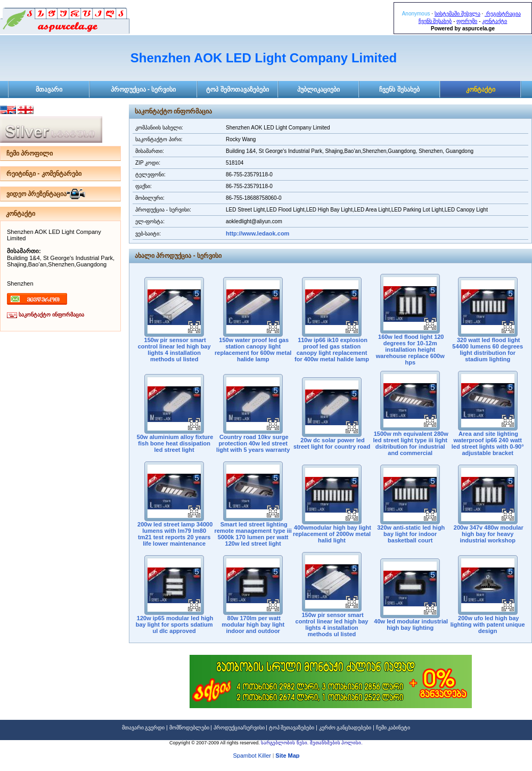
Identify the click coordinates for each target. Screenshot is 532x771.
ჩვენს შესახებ (435, 21)
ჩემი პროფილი (30, 153)
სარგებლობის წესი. (285, 743)
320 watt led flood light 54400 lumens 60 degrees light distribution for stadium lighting (488, 350)
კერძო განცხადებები (345, 728)
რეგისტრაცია (503, 14)
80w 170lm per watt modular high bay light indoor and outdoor (253, 624)
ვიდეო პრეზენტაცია (36, 194)
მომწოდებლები (189, 728)
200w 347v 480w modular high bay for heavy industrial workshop (488, 534)
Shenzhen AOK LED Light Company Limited (264, 58)
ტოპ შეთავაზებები (292, 728)
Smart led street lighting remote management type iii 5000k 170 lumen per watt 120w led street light (253, 534)
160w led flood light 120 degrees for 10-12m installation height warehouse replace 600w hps (410, 350)
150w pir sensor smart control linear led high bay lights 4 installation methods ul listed (174, 350)
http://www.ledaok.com (257, 233)
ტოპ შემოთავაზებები (237, 90)
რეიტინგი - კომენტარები (44, 174)
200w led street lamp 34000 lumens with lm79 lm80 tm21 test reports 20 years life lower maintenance (174, 534)
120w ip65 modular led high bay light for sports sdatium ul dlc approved (174, 624)
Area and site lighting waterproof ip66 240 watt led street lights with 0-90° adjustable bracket (488, 443)
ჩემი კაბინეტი (393, 728)
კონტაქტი (494, 21)
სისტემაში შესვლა (457, 14)
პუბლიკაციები (318, 90)
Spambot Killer (252, 757)
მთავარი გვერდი (144, 728)
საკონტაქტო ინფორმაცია (51, 315)
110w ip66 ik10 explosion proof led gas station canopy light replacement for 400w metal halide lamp (332, 350)
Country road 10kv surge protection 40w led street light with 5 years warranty (253, 443)
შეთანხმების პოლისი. (336, 743)
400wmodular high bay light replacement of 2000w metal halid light (332, 534)
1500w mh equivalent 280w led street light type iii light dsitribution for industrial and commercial (410, 443)
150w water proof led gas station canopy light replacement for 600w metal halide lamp (253, 350)
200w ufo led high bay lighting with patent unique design (488, 624)
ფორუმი (467, 21)
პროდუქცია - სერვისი (144, 90)
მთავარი (49, 90)
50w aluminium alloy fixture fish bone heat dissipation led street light (174, 443)
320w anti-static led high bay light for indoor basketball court (410, 534)
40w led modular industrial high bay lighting (410, 624)
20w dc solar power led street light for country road (332, 443)
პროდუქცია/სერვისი (239, 728)
